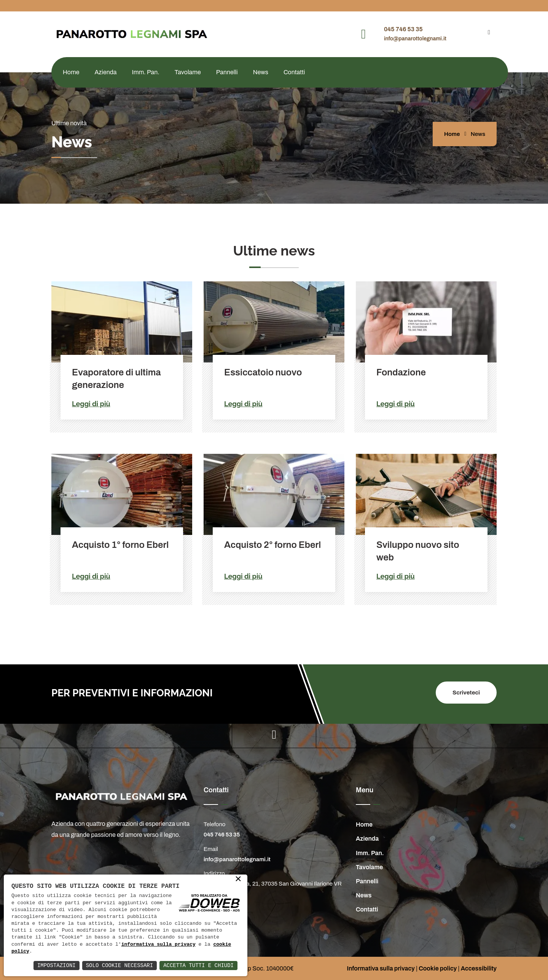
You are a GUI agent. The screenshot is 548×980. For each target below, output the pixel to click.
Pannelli (227, 72)
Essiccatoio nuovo (263, 372)
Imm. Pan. (146, 72)
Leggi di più (91, 404)
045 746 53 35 (403, 29)
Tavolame (188, 72)
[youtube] (489, 32)
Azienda (105, 72)
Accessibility (479, 968)
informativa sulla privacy (159, 945)
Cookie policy (438, 968)
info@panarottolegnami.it (415, 39)
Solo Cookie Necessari (119, 965)
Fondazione (401, 372)
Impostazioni (57, 965)
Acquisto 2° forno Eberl (272, 545)
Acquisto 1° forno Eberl (120, 545)
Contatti (294, 72)
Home (71, 72)
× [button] (238, 880)
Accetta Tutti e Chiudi (198, 965)
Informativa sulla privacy (381, 968)
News (261, 72)
